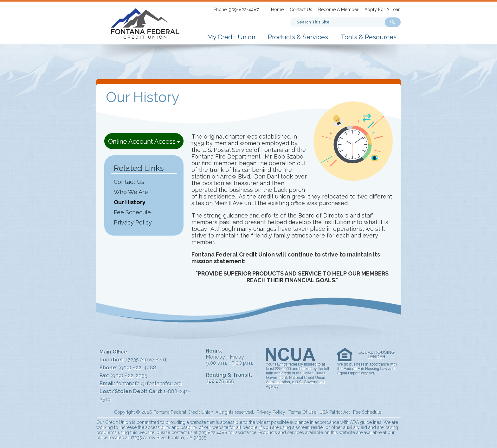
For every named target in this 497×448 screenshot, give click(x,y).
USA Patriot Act (335, 412)
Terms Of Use (302, 412)
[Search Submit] (393, 22)
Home (277, 10)
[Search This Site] (328, 22)
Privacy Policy (133, 222)
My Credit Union (231, 37)
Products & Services (298, 37)
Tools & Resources (369, 37)
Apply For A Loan (383, 10)
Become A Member (338, 10)
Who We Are (131, 192)
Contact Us (301, 10)
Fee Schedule (132, 212)
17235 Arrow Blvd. (146, 360)
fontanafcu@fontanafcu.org (149, 383)
